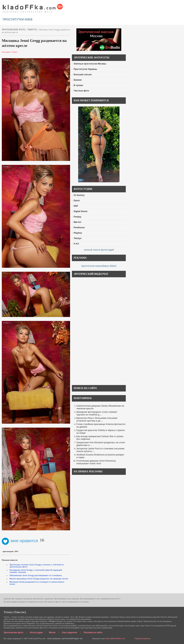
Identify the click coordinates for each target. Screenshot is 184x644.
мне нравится (20, 541)
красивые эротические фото (33, 7)
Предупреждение (142, 638)
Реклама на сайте (93, 633)
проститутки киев (18, 19)
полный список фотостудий (99, 250)
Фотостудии (36, 633)
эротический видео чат (72, 638)
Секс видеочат (70, 633)
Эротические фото (13, 633)
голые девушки (54, 638)
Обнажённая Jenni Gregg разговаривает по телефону (36, 575)
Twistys (32, 30)
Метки (52, 633)
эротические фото (13, 30)
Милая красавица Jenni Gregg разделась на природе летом (39, 579)
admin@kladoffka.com (115, 638)
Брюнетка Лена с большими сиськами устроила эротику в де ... (97, 419)
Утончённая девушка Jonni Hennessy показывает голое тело (96, 462)
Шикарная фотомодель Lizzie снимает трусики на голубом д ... (97, 413)
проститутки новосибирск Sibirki (99, 266)
